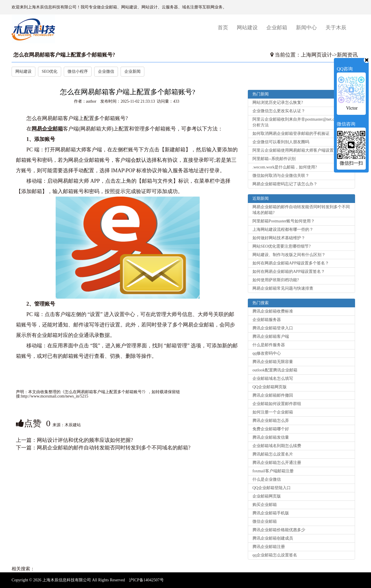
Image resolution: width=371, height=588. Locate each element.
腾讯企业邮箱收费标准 (273, 311)
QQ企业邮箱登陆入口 (272, 488)
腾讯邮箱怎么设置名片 (273, 454)
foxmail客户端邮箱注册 (273, 471)
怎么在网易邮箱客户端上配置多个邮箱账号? (64, 55)
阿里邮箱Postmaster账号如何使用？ (284, 221)
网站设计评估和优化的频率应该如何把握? (85, 440)
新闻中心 (306, 28)
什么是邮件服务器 (269, 345)
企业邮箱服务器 (267, 320)
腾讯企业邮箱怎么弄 (271, 421)
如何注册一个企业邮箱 (273, 412)
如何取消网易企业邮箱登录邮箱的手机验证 (291, 134)
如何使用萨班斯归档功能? (276, 280)
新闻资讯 (347, 55)
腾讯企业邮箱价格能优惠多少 (279, 530)
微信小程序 (78, 71)
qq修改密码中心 (267, 353)
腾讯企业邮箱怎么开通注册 (277, 463)
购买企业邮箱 (265, 505)
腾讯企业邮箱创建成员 (273, 538)
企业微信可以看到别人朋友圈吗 (281, 142)
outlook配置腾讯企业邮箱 (275, 370)
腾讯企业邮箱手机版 (271, 513)
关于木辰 (336, 28)
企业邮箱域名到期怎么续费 (277, 446)
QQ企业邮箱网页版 (270, 387)
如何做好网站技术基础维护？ (279, 238)
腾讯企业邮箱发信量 (271, 437)
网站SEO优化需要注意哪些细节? (282, 246)
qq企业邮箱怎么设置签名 (275, 555)
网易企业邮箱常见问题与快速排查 (283, 288)
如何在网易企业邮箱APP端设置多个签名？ (291, 263)
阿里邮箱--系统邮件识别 (274, 159)
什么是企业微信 (267, 479)
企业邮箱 (277, 28)
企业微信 (106, 71)
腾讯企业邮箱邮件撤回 (273, 395)
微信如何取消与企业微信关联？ (281, 176)
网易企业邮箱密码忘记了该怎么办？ (285, 184)
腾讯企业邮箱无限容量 (273, 362)
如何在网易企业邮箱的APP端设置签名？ (289, 272)
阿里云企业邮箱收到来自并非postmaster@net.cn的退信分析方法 (300, 122)
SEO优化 (50, 71)
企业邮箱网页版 (267, 496)
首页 (225, 27)
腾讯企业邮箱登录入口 (273, 328)
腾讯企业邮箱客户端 (271, 336)
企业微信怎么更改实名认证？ (279, 111)
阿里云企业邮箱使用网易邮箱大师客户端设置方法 (297, 150)
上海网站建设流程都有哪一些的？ (283, 229)
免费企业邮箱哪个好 (271, 429)
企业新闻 (132, 71)
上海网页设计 (317, 55)
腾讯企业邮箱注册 (269, 547)
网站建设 (247, 28)
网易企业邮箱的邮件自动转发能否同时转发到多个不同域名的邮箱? (114, 448)
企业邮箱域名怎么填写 (273, 379)
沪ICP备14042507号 (146, 580)
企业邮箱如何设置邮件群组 (277, 404)
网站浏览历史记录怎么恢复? (278, 102)
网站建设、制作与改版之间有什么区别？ (289, 255)
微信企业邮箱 (265, 521)
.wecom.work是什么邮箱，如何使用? (285, 167)
